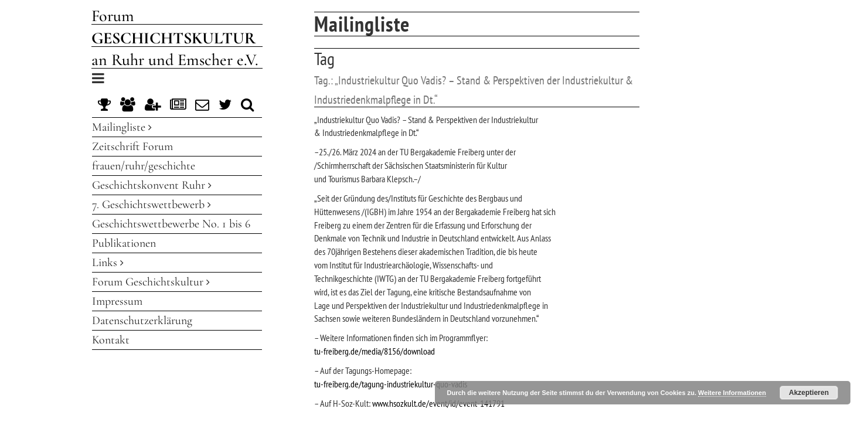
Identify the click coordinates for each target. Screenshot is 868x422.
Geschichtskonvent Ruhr (152, 185)
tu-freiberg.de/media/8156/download (375, 351)
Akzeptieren (809, 393)
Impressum (117, 301)
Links (108, 263)
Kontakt (111, 340)
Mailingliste (122, 127)
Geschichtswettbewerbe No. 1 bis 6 (171, 224)
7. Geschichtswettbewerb (152, 205)
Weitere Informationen (732, 393)
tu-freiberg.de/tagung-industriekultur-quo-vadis (391, 384)
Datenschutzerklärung (142, 321)
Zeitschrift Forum (132, 147)
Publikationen (124, 243)
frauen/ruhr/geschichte (144, 166)
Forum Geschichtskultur (151, 282)
